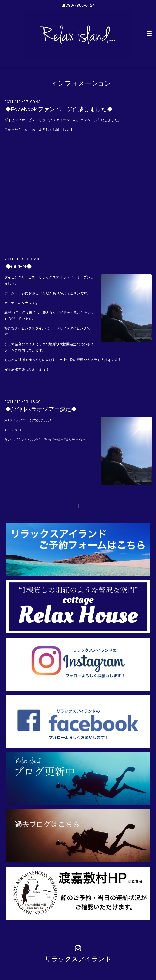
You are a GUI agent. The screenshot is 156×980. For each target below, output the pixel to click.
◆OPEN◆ (19, 267)
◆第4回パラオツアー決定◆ (41, 409)
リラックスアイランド (78, 959)
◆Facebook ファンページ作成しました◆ (59, 109)
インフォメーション (81, 83)
